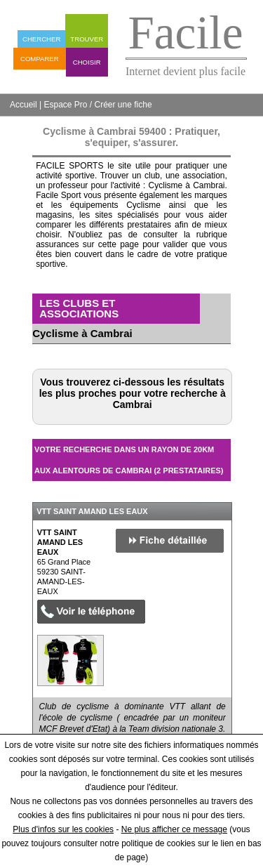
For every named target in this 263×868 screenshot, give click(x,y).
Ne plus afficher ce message (174, 829)
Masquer (208, 492)
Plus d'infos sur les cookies (63, 829)
